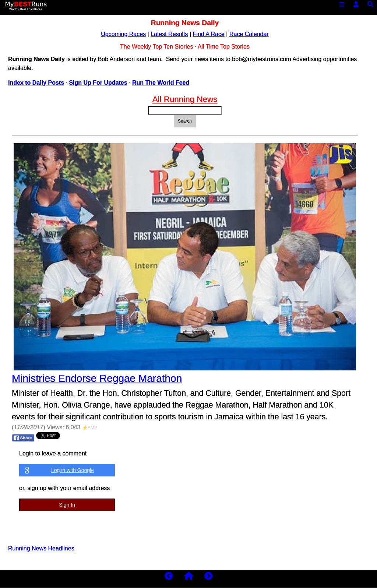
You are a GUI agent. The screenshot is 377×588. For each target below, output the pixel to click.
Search (185, 121)
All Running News (185, 99)
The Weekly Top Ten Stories (156, 47)
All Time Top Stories (224, 47)
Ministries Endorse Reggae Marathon (97, 378)
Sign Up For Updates (98, 83)
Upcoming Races (123, 34)
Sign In (67, 505)
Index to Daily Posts (36, 83)
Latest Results (169, 34)
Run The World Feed (161, 83)
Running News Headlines (41, 548)
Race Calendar (249, 34)
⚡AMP (90, 428)
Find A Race (209, 34)
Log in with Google (73, 470)
